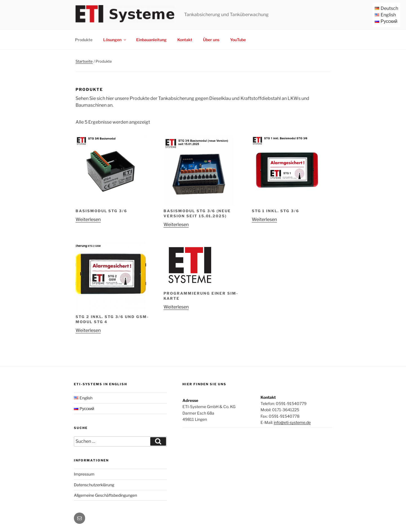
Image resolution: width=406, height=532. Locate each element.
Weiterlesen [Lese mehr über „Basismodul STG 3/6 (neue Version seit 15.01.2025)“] (176, 225)
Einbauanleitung (151, 40)
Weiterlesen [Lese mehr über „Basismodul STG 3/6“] (88, 219)
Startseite (84, 61)
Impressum (84, 474)
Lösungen (115, 40)
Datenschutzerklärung (94, 485)
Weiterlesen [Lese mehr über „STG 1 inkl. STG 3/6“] (264, 219)
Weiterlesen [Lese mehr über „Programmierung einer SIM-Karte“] (176, 307)
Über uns (211, 40)
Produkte (84, 40)
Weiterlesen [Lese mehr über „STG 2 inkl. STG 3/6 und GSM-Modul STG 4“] (88, 330)
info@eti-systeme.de (292, 422)
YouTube (238, 40)
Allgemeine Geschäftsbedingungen (105, 495)
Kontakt (185, 40)
